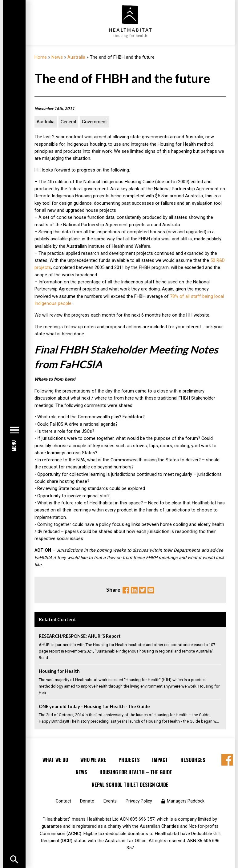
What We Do (55, 760)
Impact (160, 760)
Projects (129, 760)
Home (41, 57)
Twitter (143, 590)
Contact (63, 801)
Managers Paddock (186, 801)
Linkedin (134, 590)
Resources (193, 760)
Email (151, 590)
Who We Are (93, 760)
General (68, 122)
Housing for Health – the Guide (136, 772)
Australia (76, 57)
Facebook (126, 590)
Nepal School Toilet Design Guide (130, 785)
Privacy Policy (139, 801)
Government (94, 122)
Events (110, 801)
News (57, 57)
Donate (87, 801)
